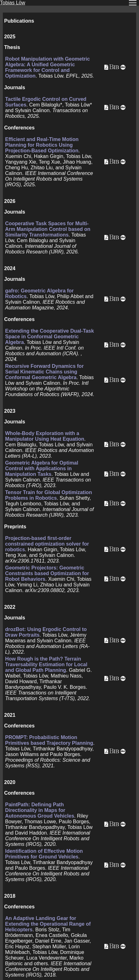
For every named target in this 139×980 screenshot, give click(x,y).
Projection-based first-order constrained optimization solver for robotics (47, 544)
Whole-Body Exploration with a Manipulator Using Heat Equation (45, 436)
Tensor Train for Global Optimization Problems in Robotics (48, 495)
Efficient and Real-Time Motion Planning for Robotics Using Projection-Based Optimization (42, 145)
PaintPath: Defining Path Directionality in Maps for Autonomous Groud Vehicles (40, 810)
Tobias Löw (13, 3)
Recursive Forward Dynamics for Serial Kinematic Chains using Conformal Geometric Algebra (44, 372)
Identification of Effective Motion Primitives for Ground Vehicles (44, 854)
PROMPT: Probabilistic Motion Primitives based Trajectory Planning (49, 740)
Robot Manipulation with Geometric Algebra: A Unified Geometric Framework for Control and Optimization (47, 67)
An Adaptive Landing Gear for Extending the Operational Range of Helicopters (48, 924)
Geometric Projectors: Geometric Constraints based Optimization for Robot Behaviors (47, 573)
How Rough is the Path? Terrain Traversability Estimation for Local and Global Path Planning (46, 664)
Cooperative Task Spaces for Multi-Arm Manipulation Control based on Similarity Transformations (48, 229)
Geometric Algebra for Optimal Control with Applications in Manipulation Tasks (42, 468)
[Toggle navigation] (133, 3)
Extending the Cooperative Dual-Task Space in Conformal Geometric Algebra (49, 337)
